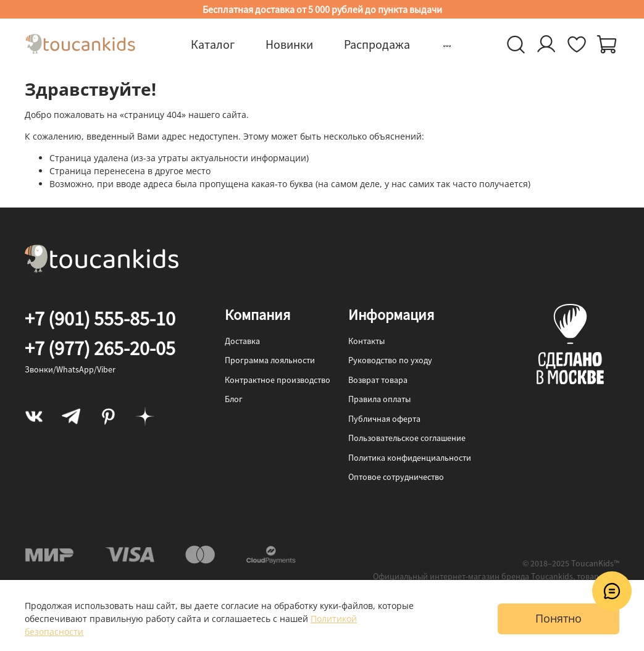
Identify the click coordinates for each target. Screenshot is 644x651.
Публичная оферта (384, 419)
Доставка (242, 341)
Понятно (558, 618)
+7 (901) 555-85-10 (100, 319)
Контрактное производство (278, 380)
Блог (234, 399)
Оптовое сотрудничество (396, 477)
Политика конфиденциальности (410, 458)
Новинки (289, 44)
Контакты (366, 341)
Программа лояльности (270, 360)
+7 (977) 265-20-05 (100, 348)
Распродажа (377, 44)
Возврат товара (378, 380)
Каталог (213, 44)
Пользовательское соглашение (407, 438)
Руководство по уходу (390, 360)
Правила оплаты (379, 399)
